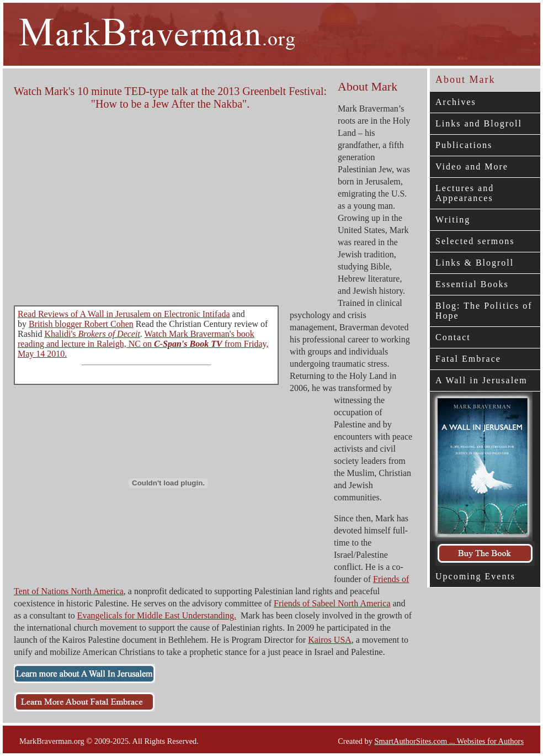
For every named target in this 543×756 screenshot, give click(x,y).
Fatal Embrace (468, 359)
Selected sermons (475, 241)
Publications (464, 145)
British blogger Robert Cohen (81, 324)
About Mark (465, 80)
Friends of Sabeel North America (332, 603)
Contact (453, 337)
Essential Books (472, 284)
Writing (453, 220)
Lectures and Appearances (465, 193)
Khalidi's (92, 334)
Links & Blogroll (475, 263)
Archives (456, 102)
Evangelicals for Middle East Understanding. (157, 615)
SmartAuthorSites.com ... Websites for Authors (449, 741)
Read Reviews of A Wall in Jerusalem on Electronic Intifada (124, 314)
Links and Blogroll (479, 123)
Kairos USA (330, 640)
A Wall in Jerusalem (481, 380)
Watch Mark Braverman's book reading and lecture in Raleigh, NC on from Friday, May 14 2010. (143, 344)
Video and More (472, 166)
